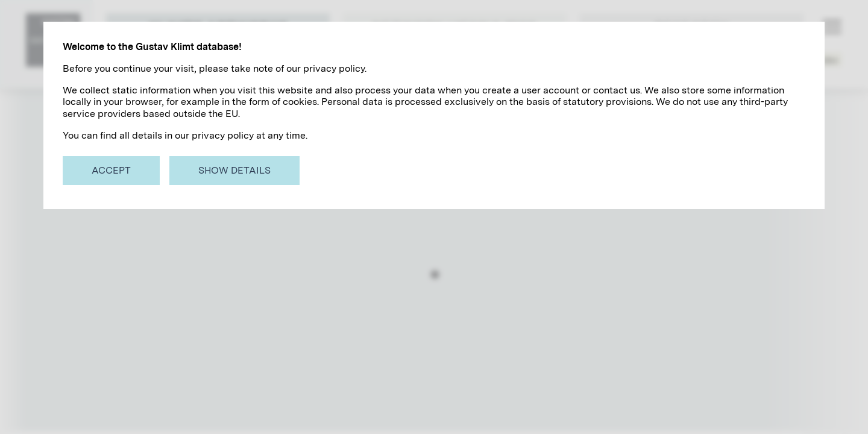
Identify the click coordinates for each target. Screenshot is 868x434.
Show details (234, 170)
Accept (111, 170)
